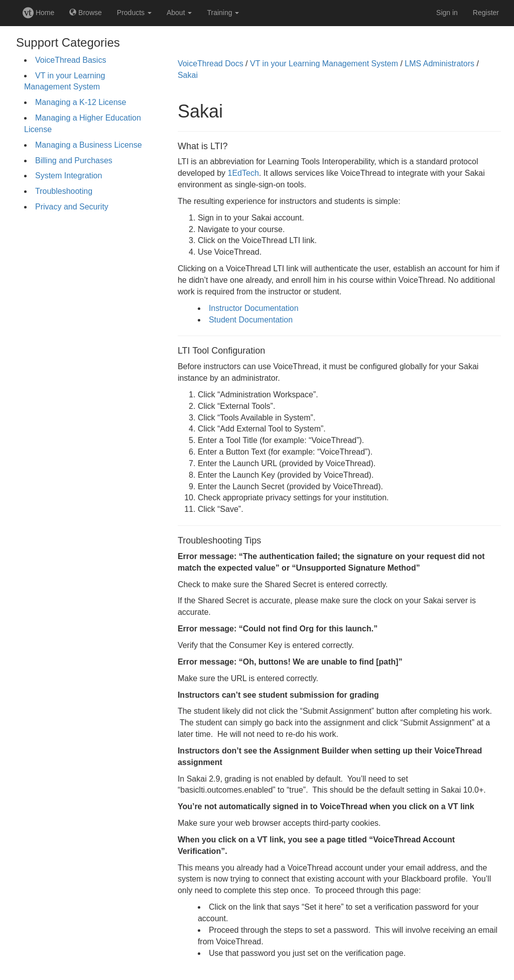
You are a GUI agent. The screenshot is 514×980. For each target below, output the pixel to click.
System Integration (69, 176)
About (179, 13)
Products (134, 13)
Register (486, 13)
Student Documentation (251, 320)
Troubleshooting (64, 191)
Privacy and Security (72, 207)
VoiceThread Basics (71, 60)
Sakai (188, 75)
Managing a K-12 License (81, 102)
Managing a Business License (89, 145)
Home (38, 13)
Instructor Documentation (254, 308)
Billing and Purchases (74, 160)
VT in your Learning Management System (324, 64)
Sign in (447, 13)
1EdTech (243, 173)
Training (223, 13)
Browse (86, 13)
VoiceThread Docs (211, 64)
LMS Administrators (439, 64)
